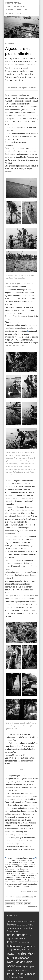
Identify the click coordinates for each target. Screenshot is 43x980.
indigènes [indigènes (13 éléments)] (21, 950)
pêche (28, 904)
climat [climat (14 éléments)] (30, 925)
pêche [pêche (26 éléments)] (32, 974)
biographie (10, 13)
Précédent (31, 907)
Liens (26, 10)
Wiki (35, 858)
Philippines (27, 897)
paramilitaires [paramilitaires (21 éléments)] (14, 970)
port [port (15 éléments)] (26, 974)
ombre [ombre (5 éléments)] (18, 967)
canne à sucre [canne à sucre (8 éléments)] (22, 925)
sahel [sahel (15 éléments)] (17, 977)
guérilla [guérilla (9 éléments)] (26, 942)
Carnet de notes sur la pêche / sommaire (21, 88)
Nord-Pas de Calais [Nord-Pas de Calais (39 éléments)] (20, 962)
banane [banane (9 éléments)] (27, 921)
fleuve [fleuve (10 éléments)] (20, 942)
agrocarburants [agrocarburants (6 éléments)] (12, 921)
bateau (14, 900)
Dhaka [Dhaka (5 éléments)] (16, 932)
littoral (24, 900)
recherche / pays (20, 6)
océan (20, 904)
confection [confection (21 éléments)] (27, 928)
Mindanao (10, 904)
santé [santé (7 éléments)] (22, 977)
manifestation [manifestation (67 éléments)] (25, 953)
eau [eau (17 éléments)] (29, 935)
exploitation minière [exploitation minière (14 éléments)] (16, 938)
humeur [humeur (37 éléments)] (30, 946)
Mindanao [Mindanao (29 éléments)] (23, 958)
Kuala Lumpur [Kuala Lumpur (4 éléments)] (30, 950)
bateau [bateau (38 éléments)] (12, 924)
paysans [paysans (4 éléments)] (24, 970)
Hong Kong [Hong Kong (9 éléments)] (21, 947)
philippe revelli (13, 3)
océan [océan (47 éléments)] (11, 966)
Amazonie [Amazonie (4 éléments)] (20, 921)
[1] (28, 331)
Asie (18, 897)
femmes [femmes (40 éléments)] (12, 942)
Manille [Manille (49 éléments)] (12, 958)
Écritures (9, 10)
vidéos (18, 10)
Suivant (10, 907)
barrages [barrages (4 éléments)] (32, 921)
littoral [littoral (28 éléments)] (11, 954)
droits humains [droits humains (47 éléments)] (17, 935)
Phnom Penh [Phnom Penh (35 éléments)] (15, 974)
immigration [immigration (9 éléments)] (12, 950)
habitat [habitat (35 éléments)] (11, 946)
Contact (20, 13)
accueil (8, 6)
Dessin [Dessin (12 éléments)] (10, 931)
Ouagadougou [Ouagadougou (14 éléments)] (27, 966)
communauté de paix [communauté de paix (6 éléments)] (14, 929)
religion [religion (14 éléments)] (11, 977)
